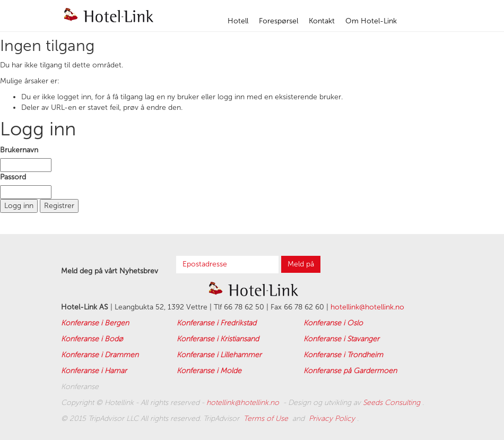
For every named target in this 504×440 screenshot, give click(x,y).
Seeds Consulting (393, 403)
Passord (13, 177)
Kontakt (322, 21)
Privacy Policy (333, 419)
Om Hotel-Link (371, 21)
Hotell (238, 21)
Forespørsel (279, 21)
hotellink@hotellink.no (367, 307)
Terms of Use (267, 419)
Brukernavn (19, 150)
